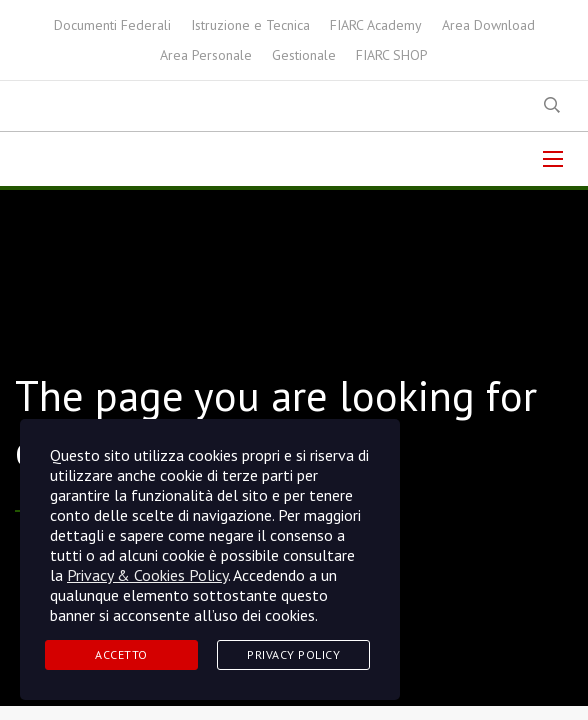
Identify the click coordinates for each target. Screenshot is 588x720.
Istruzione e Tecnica (250, 25)
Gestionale (304, 55)
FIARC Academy (376, 25)
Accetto (121, 654)
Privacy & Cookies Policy (147, 575)
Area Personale (206, 55)
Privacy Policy (293, 654)
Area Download (488, 25)
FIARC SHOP (392, 55)
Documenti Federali (112, 25)
